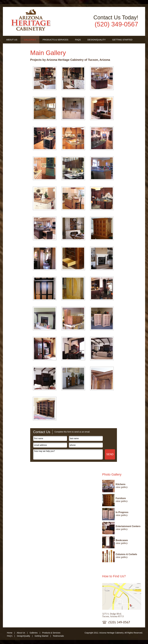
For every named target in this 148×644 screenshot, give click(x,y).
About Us (12, 40)
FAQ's (10, 636)
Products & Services (55, 40)
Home (10, 633)
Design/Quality (97, 40)
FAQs (78, 40)
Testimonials (14, 47)
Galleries (30, 40)
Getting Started (122, 40)
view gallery (122, 487)
